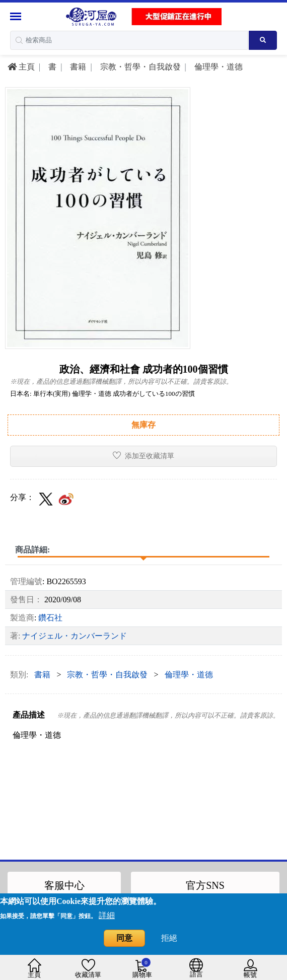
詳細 (107, 915)
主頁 (21, 67)
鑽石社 (50, 618)
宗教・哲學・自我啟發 (139, 67)
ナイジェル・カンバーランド (75, 636)
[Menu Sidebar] (17, 16)
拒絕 (169, 938)
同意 (124, 938)
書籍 (77, 67)
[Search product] (263, 40)
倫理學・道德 (218, 67)
